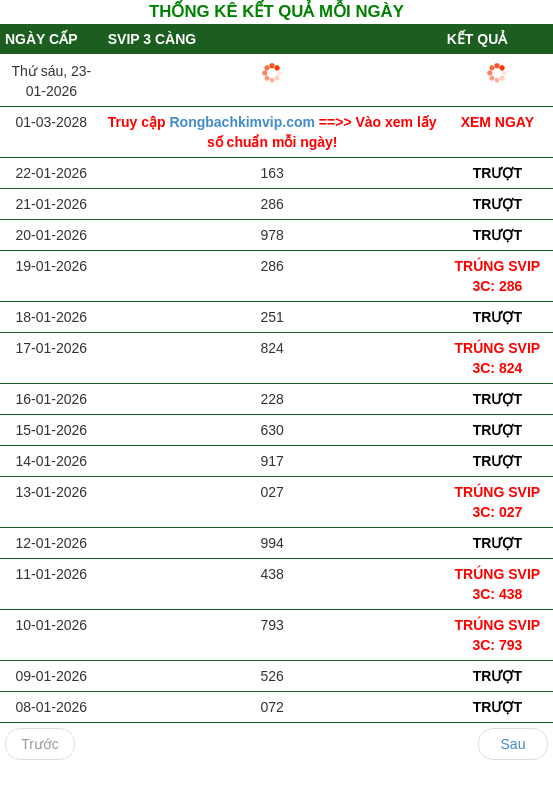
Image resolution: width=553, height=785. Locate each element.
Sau (513, 744)
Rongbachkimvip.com (244, 122)
